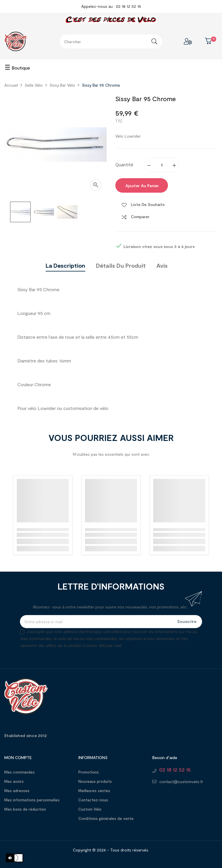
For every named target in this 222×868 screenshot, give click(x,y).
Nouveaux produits (95, 781)
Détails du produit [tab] (121, 265)
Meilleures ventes (94, 791)
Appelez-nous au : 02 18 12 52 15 (111, 6)
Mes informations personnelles (32, 800)
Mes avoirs (14, 781)
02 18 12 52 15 (175, 769)
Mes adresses (17, 791)
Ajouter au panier (142, 186)
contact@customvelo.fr (181, 782)
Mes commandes (20, 772)
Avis (162, 265)
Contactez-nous (93, 800)
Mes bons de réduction (25, 809)
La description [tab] (65, 265)
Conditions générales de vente (106, 818)
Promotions (89, 772)
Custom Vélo (90, 809)
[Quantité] (162, 165)
